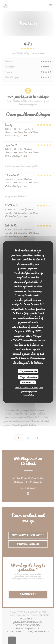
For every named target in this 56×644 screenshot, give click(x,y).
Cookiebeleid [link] (29, 395)
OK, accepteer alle (28, 371)
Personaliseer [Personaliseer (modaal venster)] (28, 382)
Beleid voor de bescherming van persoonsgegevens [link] (29, 389)
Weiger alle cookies (28, 377)
